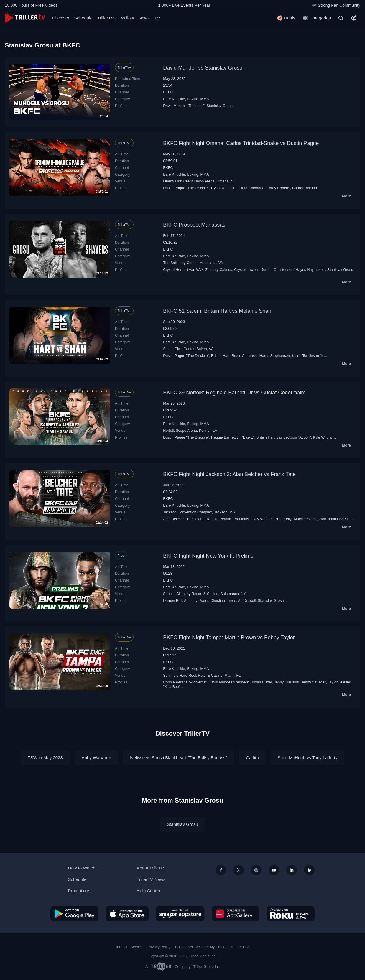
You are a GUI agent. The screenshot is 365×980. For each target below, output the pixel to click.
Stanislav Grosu (220, 106)
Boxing (193, 99)
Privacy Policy (159, 947)
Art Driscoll (247, 601)
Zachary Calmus (219, 270)
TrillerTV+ (107, 18)
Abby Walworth (96, 758)
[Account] (354, 18)
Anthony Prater (196, 601)
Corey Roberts (278, 188)
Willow (128, 18)
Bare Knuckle (174, 99)
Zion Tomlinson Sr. (334, 519)
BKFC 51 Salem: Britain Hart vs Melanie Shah (217, 311)
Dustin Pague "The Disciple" (186, 188)
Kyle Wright (322, 437)
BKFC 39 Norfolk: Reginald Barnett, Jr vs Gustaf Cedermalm (234, 393)
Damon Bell (173, 601)
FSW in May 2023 (45, 758)
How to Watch (82, 868)
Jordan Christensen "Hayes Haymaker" (293, 270)
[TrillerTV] (25, 18)
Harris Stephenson (275, 356)
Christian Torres (223, 601)
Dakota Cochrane (250, 188)
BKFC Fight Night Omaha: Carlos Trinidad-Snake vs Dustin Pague (241, 143)
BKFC (168, 92)
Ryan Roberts (222, 188)
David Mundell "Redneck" (184, 106)
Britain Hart (220, 356)
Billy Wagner (263, 519)
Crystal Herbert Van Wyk (183, 270)
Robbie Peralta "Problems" (228, 519)
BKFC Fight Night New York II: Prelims (208, 556)
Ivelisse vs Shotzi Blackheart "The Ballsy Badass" (179, 758)
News (144, 18)
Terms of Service (129, 947)
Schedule (83, 18)
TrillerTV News (151, 879)
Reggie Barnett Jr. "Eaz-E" (233, 437)
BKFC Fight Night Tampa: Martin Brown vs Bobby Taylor (229, 638)
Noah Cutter (262, 682)
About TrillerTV (151, 868)
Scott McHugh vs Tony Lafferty (308, 758)
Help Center (148, 891)
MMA (205, 99)
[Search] (341, 18)
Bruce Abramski (245, 356)
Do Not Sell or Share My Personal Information (212, 947)
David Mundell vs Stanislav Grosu (203, 68)
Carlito (252, 758)
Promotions (79, 891)
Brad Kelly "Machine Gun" (296, 519)
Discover (61, 18)
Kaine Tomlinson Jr (307, 356)
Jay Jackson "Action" (294, 437)
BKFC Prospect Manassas (194, 225)
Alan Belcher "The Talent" (184, 519)
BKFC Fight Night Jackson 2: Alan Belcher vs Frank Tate (229, 474)
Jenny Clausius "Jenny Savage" (300, 682)
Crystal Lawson (247, 270)
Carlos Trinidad (305, 188)
